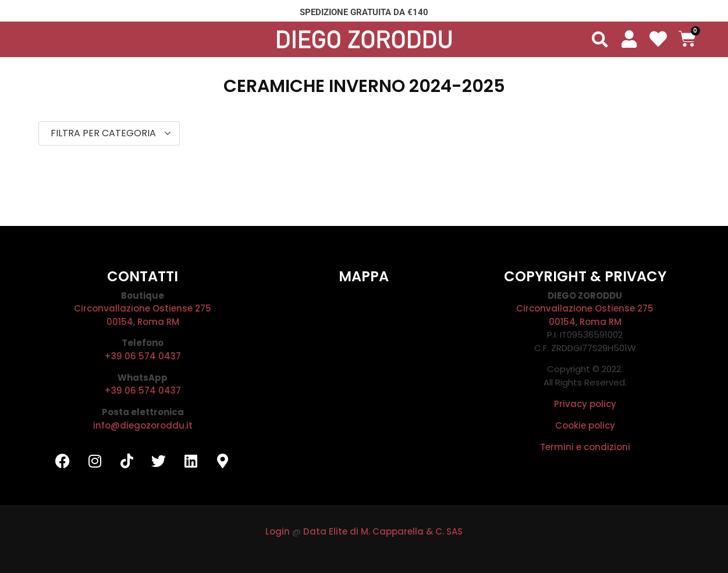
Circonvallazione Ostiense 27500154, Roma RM (143, 315)
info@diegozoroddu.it (143, 425)
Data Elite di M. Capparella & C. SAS (383, 531)
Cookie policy (585, 425)
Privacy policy (585, 404)
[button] (600, 40)
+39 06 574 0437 (143, 356)
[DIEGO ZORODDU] (364, 377)
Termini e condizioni (585, 447)
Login (278, 531)
